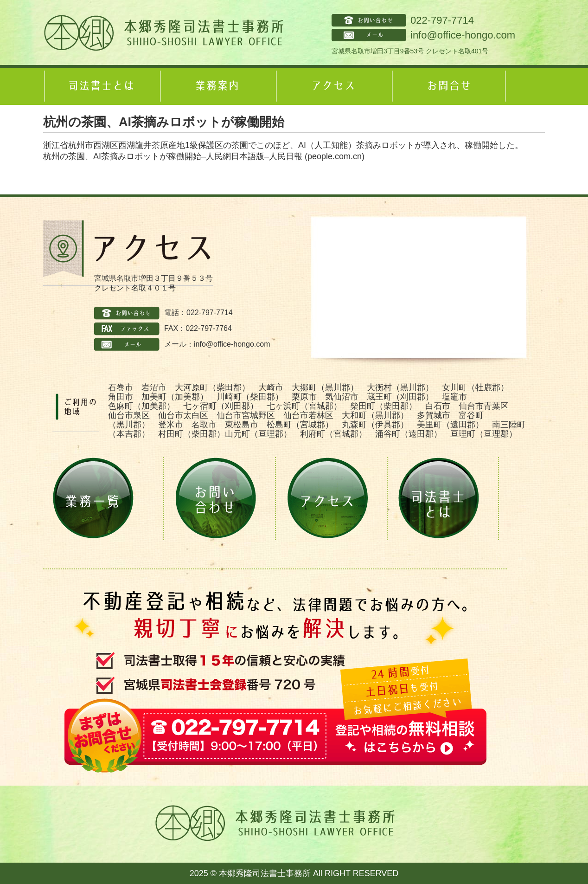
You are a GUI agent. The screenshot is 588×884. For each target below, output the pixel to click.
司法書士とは (101, 86)
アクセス (333, 86)
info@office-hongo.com (463, 35)
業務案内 (217, 86)
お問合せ (449, 86)
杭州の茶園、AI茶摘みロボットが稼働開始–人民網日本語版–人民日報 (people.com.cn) (204, 156)
